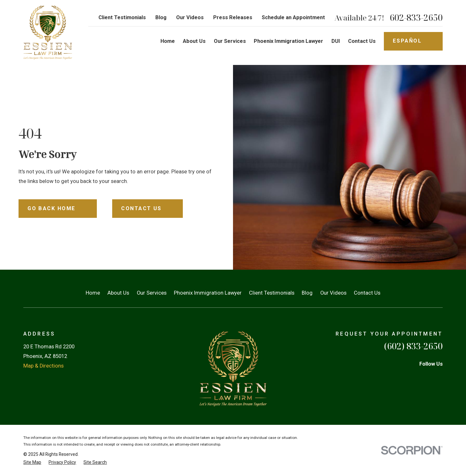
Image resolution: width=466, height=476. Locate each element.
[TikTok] (386, 377)
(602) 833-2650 (413, 346)
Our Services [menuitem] (230, 41)
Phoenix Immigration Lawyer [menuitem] (288, 41)
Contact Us (367, 293)
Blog (161, 17)
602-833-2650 (416, 18)
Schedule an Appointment (293, 17)
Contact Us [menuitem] (362, 41)
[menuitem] (32, 462)
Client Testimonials (122, 17)
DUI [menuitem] (336, 41)
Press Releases (233, 17)
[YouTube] (439, 377)
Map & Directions (43, 366)
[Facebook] (404, 377)
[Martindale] (421, 377)
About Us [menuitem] (194, 41)
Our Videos (190, 17)
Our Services (152, 293)
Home (93, 293)
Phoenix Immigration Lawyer (208, 293)
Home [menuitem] (168, 41)
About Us (118, 293)
